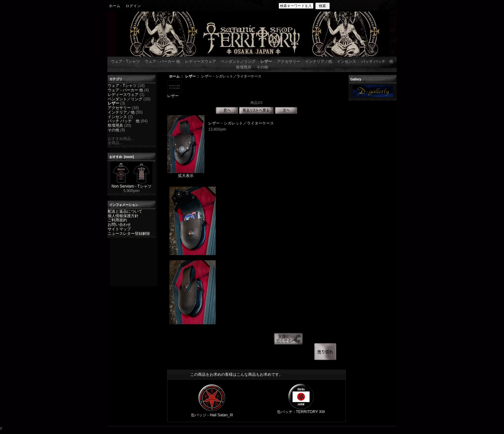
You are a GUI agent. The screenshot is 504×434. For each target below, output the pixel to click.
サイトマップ (119, 229)
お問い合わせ (119, 225)
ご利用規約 (117, 220)
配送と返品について (125, 211)
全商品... (115, 143)
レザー (190, 76)
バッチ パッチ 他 (377, 61)
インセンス (346, 61)
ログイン (133, 6)
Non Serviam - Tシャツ (131, 185)
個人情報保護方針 (123, 216)
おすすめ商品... (121, 139)
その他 (262, 67)
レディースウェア (201, 61)
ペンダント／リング (238, 61)
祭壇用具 (244, 67)
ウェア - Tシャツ (125, 61)
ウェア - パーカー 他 (162, 61)
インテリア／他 (319, 61)
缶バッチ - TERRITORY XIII (301, 412)
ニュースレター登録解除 (129, 234)
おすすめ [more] (122, 157)
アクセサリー (289, 61)
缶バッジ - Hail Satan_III (212, 415)
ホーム (115, 6)
